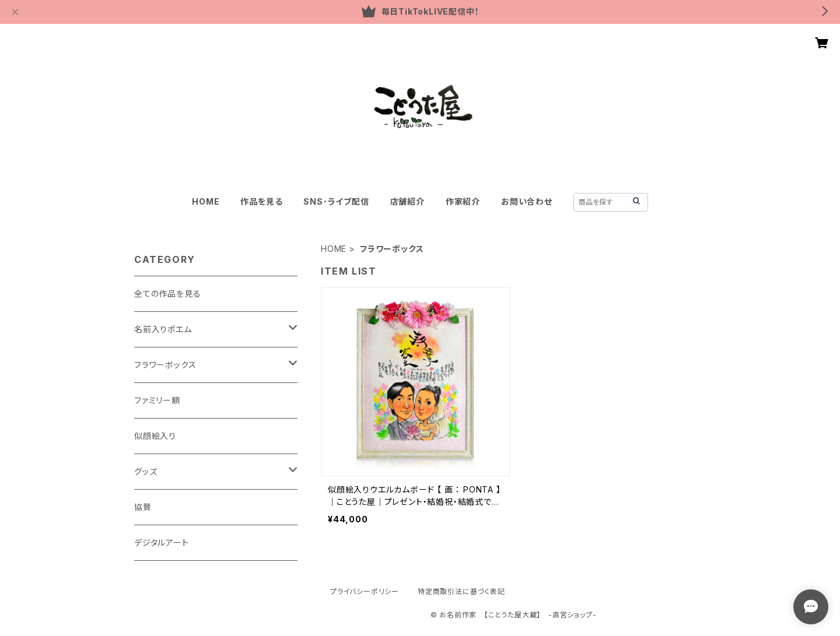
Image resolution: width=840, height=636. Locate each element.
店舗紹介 (407, 201)
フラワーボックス (165, 365)
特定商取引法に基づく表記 (461, 591)
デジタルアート (162, 542)
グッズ (146, 471)
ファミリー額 (157, 400)
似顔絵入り (155, 436)
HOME (206, 201)
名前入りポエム (163, 329)
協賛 (143, 507)
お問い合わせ (527, 201)
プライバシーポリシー (365, 591)
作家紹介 (463, 201)
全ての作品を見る (167, 294)
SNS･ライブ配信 (336, 201)
